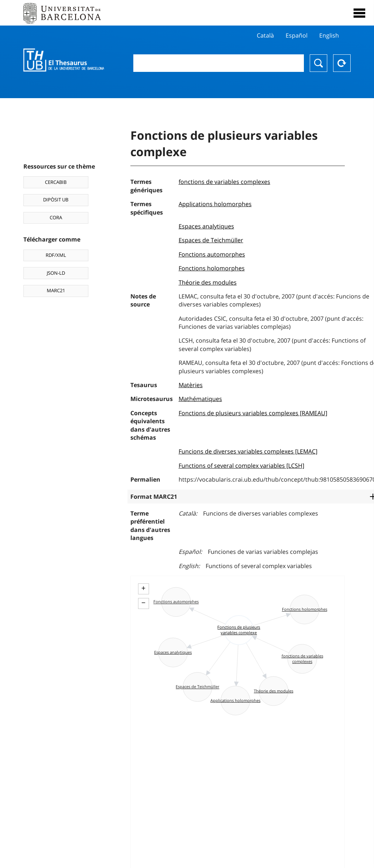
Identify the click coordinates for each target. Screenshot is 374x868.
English (329, 35)
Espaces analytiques (206, 226)
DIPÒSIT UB (56, 200)
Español (297, 35)
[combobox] (219, 63)
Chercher (318, 63)
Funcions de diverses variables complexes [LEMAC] (248, 451)
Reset (342, 63)
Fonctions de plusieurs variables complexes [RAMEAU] (253, 413)
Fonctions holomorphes (212, 268)
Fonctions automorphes (212, 254)
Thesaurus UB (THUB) (64, 60)
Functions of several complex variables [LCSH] (241, 466)
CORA (56, 217)
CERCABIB (56, 182)
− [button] (143, 603)
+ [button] (143, 588)
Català (265, 35)
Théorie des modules (208, 282)
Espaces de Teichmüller (211, 240)
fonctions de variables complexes (224, 182)
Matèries (191, 385)
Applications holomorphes (215, 204)
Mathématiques (200, 399)
